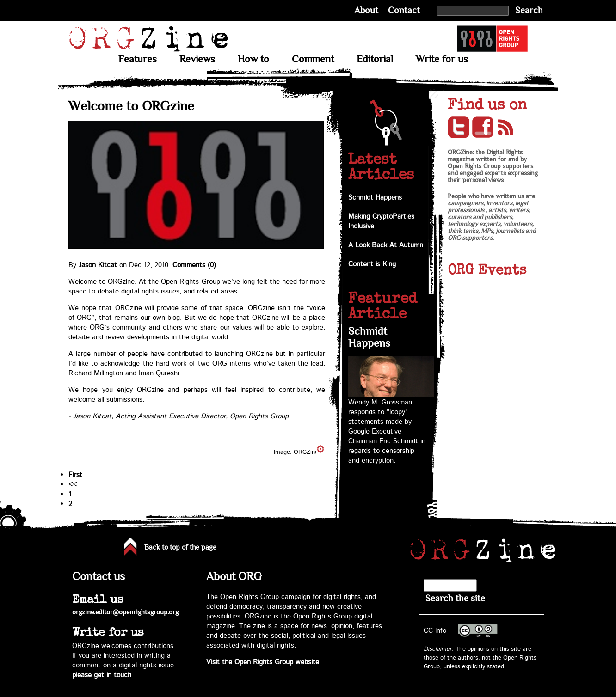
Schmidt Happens (375, 198)
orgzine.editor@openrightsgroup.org (125, 612)
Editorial (375, 59)
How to (253, 59)
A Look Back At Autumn (386, 245)
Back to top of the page (180, 547)
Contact (404, 10)
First (75, 475)
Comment (313, 59)
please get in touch (102, 675)
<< (73, 485)
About (366, 10)
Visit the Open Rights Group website (263, 662)
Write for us (442, 59)
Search (529, 10)
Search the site (455, 598)
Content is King (372, 264)
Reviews (197, 59)
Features (138, 59)
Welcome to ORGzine (131, 106)
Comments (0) (194, 265)
